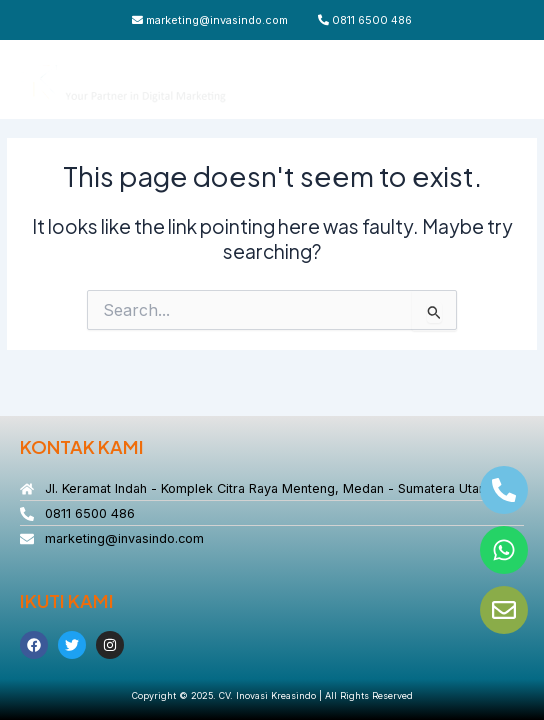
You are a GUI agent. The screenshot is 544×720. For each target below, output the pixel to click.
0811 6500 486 (365, 20)
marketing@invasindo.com (210, 20)
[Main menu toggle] (504, 79)
